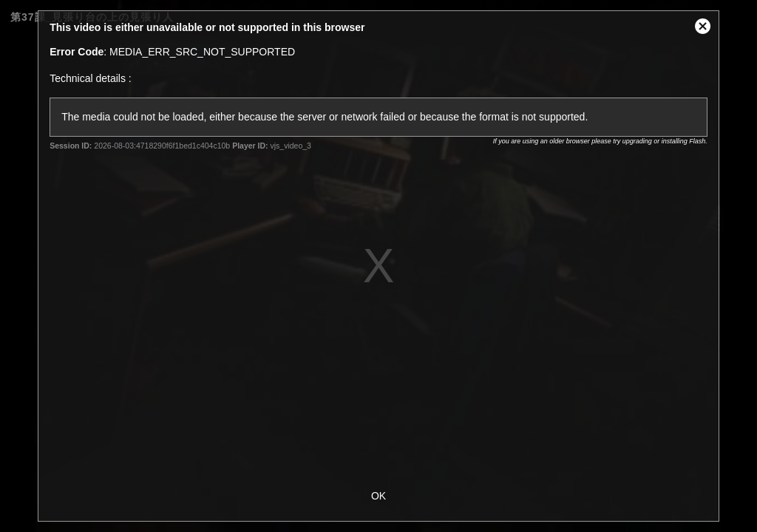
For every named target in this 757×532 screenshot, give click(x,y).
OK (378, 496)
